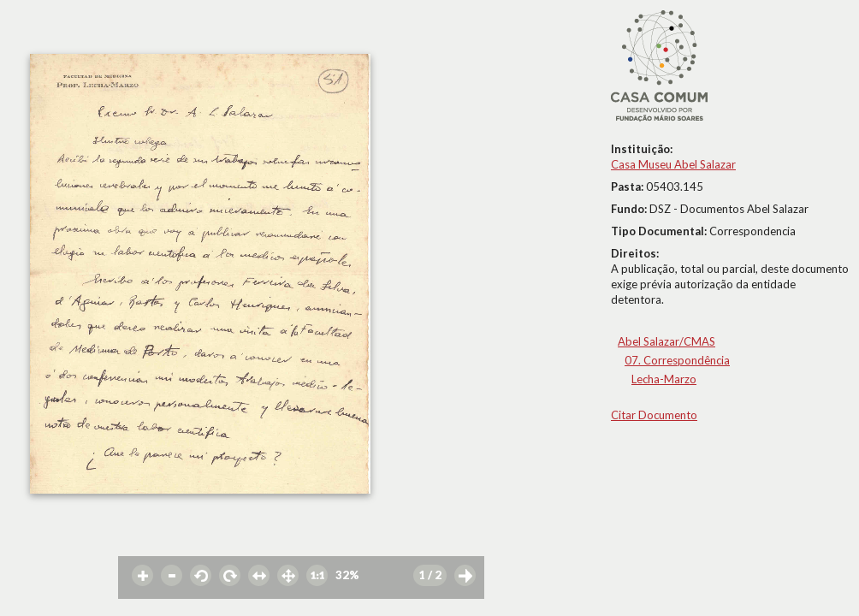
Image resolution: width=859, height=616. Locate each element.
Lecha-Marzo (664, 379)
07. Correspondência (677, 360)
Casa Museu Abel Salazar (673, 164)
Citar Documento (654, 415)
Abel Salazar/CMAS (666, 341)
